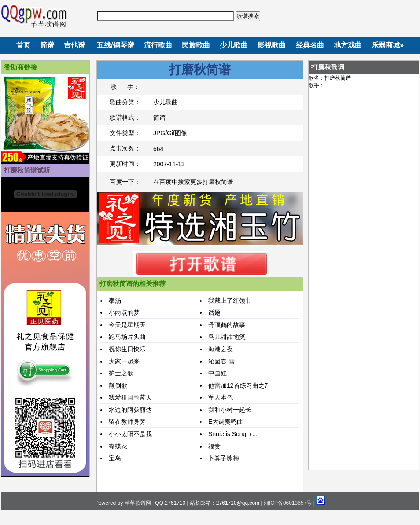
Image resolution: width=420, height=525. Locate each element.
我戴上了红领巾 (230, 301)
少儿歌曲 (234, 45)
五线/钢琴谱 (115, 45)
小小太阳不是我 (130, 434)
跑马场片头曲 (127, 337)
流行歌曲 (158, 45)
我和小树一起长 (230, 410)
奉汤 (115, 301)
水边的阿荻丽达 (130, 410)
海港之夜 (221, 349)
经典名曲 (310, 45)
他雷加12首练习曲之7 (238, 385)
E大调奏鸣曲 (226, 422)
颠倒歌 (118, 385)
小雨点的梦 (124, 312)
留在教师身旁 (127, 422)
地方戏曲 (348, 45)
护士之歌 (121, 373)
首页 (23, 45)
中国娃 (217, 373)
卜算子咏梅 (224, 458)
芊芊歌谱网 (138, 503)
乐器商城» (388, 45)
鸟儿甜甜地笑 (227, 337)
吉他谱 (74, 45)
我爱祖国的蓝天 (130, 397)
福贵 (214, 446)
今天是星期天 (127, 325)
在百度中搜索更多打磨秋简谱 (193, 182)
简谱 (47, 45)
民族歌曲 (196, 45)
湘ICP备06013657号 (288, 503)
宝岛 (115, 458)
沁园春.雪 (221, 361)
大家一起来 (124, 361)
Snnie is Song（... (233, 434)
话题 (214, 312)
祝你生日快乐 (127, 349)
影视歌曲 (272, 45)
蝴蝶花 (118, 446)
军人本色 (221, 397)
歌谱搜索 (248, 16)
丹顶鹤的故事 (227, 325)
